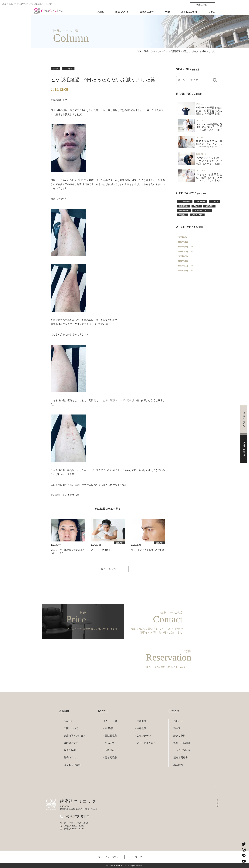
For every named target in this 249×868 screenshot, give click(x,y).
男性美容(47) (184, 210)
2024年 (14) (183, 247)
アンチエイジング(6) (202, 210)
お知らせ (178, 721)
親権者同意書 (181, 758)
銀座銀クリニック (78, 801)
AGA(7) (197, 206)
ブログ (55, 69)
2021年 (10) (183, 261)
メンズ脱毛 (68, 69)
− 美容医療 (141, 721)
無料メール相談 (182, 743)
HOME (100, 12)
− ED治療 (108, 728)
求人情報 (178, 765)
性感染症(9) (183, 206)
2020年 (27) (183, 266)
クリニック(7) (197, 215)
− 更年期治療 (110, 758)
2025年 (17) (183, 242)
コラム (212, 12)
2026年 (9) (182, 237)
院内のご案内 (71, 743)
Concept (68, 721)
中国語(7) (183, 215)
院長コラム (70, 758)
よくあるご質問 (189, 12)
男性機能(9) (201, 202)
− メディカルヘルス (145, 743)
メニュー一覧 (110, 721)
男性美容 (119, 543)
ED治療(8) (209, 206)
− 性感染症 (141, 728)
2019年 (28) (183, 271)
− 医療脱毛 (109, 750)
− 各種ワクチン (143, 736)
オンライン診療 (182, 750)
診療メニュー (147, 12)
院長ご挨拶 (70, 750)
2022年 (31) (183, 256)
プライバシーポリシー (109, 857)
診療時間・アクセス (75, 736)
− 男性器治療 (110, 736)
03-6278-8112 (77, 817)
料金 (167, 12)
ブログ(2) (214, 202)
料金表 (177, 728)
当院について (122, 12)
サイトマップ (135, 857)
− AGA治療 (109, 743)
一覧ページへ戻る (108, 569)
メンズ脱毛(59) (185, 202)
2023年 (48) (183, 252)
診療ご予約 (179, 736)
